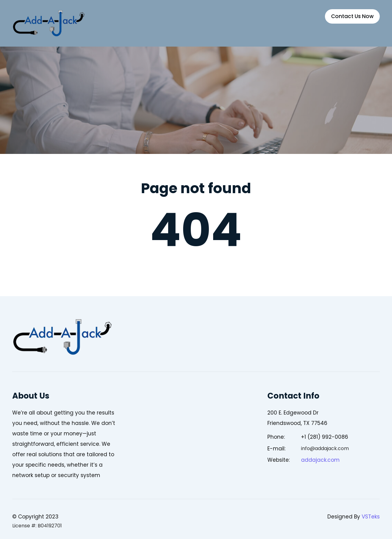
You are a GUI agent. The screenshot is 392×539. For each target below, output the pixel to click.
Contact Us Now (352, 16)
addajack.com (320, 460)
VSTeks (371, 517)
